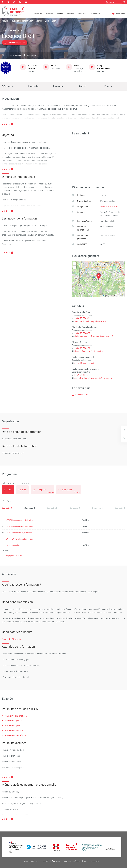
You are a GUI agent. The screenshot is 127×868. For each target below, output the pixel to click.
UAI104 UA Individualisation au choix (20, 539)
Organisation (33, 86)
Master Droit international (16, 716)
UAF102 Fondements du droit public (20, 526)
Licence (39, 21)
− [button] (75, 267)
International (82, 14)
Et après (108, 86)
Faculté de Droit (81, 395)
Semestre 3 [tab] (52, 508)
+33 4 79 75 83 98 (82, 348)
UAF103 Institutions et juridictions (19, 533)
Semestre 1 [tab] (7, 508)
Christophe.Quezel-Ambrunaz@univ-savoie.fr (94, 336)
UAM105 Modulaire (13, 545)
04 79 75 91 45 (81, 375)
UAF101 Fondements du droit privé (19, 520)
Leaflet (103, 296)
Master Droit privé (13, 725)
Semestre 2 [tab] (30, 508)
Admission (83, 86)
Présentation (8, 86)
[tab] (8, 490)
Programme (59, 86)
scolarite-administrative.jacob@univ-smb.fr (93, 378)
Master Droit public (13, 721)
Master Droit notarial (14, 730)
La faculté (38, 14)
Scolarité (59, 14)
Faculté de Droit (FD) (109, 207)
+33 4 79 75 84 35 (82, 333)
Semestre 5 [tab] (97, 508)
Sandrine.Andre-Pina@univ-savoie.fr (90, 321)
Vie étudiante (95, 14)
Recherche (70, 14)
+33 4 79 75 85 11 (82, 318)
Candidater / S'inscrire (12, 639)
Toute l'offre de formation (22, 21)
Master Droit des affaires (16, 735)
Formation (49, 14)
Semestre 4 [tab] (75, 508)
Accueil (5, 21)
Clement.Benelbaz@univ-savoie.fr (89, 351)
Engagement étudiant (14, 555)
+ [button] (75, 264)
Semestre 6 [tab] (120, 508)
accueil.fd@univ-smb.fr (85, 363)
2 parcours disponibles (15, 43)
